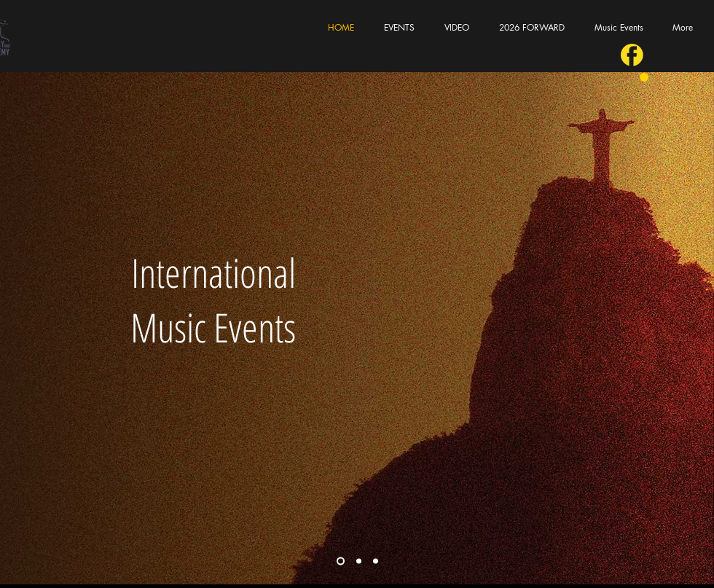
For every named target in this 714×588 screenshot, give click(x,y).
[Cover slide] (341, 561)
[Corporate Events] (359, 561)
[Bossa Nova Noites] (376, 561)
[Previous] (20, 328)
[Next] (694, 328)
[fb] (632, 55)
